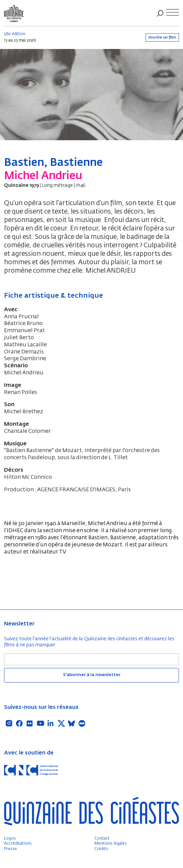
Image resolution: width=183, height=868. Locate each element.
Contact (102, 839)
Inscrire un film (162, 37)
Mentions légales (111, 844)
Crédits (101, 849)
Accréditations (18, 844)
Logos (10, 839)
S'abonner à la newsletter (92, 675)
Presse (10, 849)
